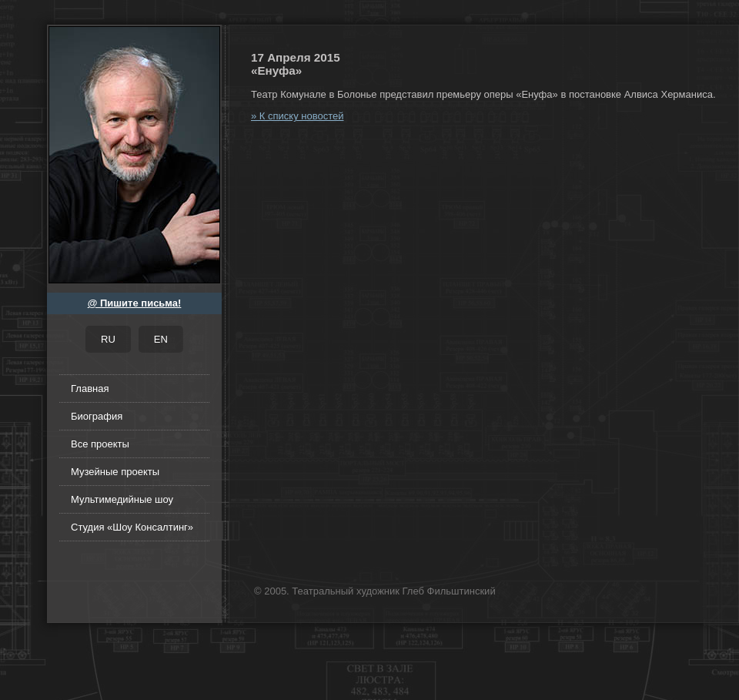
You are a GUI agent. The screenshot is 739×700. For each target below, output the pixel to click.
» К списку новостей (297, 116)
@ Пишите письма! (135, 303)
